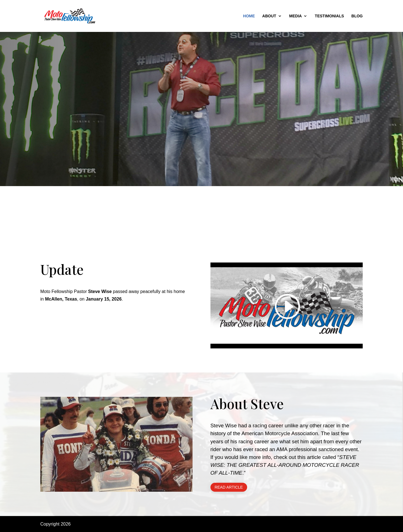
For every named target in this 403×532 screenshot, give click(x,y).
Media (295, 16)
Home (249, 16)
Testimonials (329, 16)
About (269, 16)
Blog (357, 16)
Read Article (229, 487)
